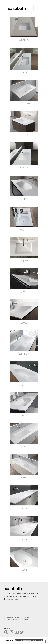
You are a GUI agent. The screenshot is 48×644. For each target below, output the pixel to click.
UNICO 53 (24, 135)
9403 (24, 508)
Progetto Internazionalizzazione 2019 (17, 620)
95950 (24, 292)
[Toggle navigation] (37, 8)
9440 (24, 539)
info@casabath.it (12, 599)
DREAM (24, 261)
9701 (24, 416)
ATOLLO (24, 40)
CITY (24, 199)
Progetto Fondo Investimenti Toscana (16, 617)
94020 (24, 477)
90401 (24, 447)
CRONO (24, 168)
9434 (24, 570)
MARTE (24, 230)
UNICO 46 (24, 104)
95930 (24, 323)
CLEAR (24, 73)
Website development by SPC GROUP (29, 640)
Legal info (9, 640)
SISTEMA (24, 354)
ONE (24, 385)
